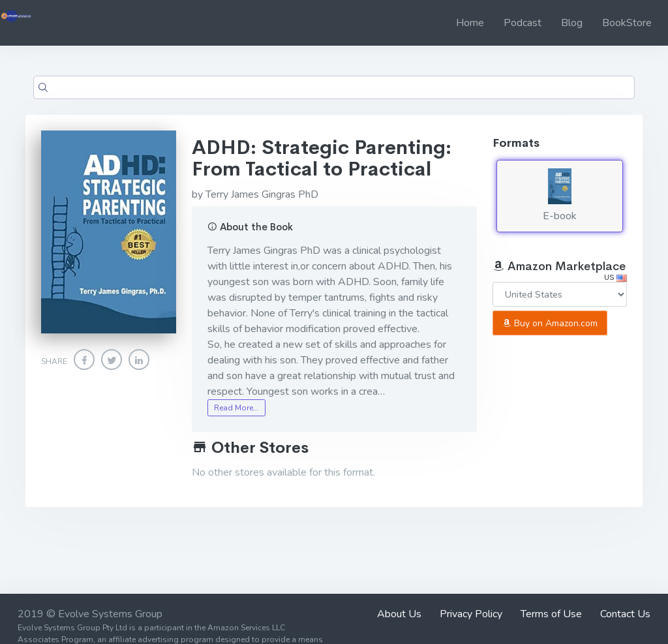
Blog (572, 23)
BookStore (627, 23)
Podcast (523, 23)
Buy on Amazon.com (550, 323)
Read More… (236, 408)
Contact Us (625, 614)
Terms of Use (551, 614)
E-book (560, 196)
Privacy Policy (471, 614)
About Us (399, 614)
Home (470, 23)
